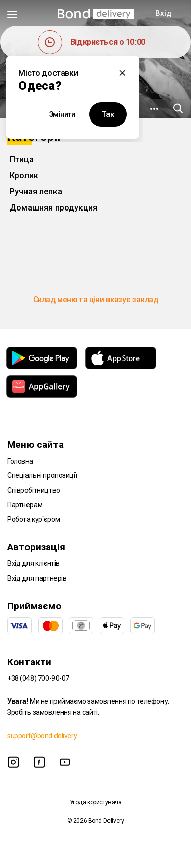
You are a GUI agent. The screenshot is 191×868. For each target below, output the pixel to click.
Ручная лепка (36, 191)
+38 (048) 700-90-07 (38, 678)
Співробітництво (34, 490)
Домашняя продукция (53, 208)
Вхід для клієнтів (33, 563)
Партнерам (25, 505)
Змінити (62, 114)
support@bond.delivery (42, 736)
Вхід (163, 13)
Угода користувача (96, 802)
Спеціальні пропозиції (42, 475)
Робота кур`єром (34, 519)
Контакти (29, 662)
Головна (20, 461)
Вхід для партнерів (37, 578)
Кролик (24, 176)
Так (108, 114)
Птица (22, 159)
